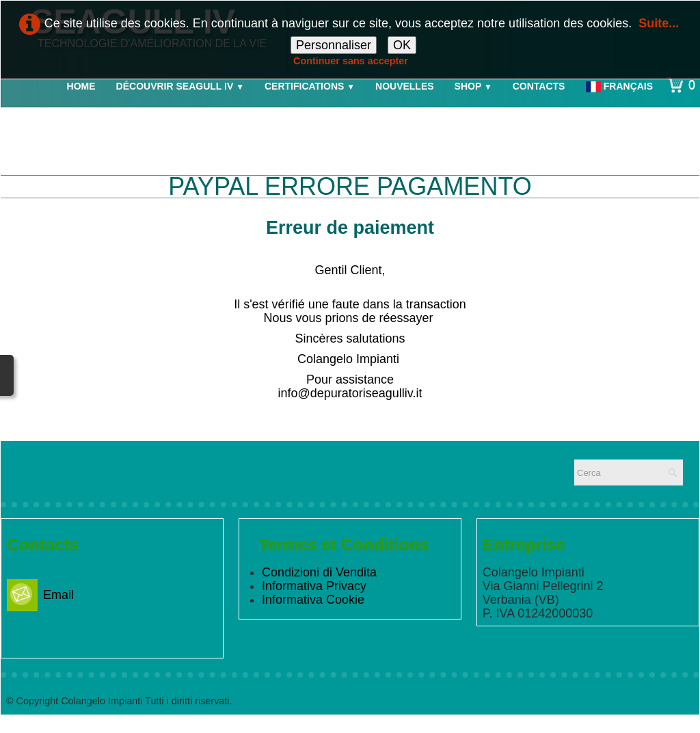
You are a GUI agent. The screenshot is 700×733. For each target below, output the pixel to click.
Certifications (310, 86)
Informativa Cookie (313, 600)
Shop (473, 86)
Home (81, 86)
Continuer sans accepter (351, 61)
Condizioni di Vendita (319, 572)
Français (621, 86)
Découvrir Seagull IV (180, 86)
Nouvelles (405, 86)
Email (40, 595)
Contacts (539, 86)
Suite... (659, 23)
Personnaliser (334, 45)
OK (402, 45)
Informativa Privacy (314, 586)
